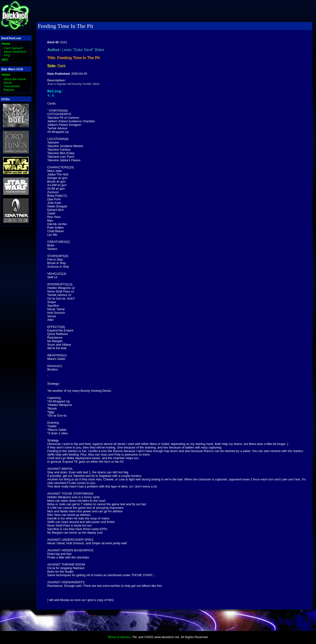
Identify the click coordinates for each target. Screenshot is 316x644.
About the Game (15, 79)
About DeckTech (15, 52)
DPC (5, 60)
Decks (8, 83)
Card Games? (13, 48)
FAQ (7, 55)
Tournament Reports (12, 88)
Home (6, 44)
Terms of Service (119, 639)
